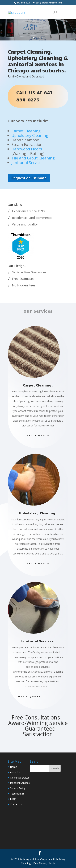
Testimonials (17, 794)
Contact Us (16, 804)
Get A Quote (38, 467)
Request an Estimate (29, 178)
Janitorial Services (20, 783)
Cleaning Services (20, 778)
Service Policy (18, 788)
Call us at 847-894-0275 (36, 96)
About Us (15, 772)
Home (14, 767)
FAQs (13, 799)
